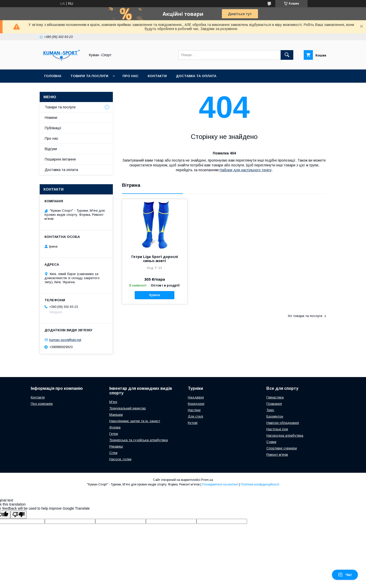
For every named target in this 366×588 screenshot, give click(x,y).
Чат (345, 575)
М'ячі (113, 402)
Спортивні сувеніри (282, 448)
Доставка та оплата (196, 76)
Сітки (113, 453)
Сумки (271, 442)
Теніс (270, 410)
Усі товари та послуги (305, 316)
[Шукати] (287, 55)
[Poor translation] (19, 515)
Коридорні (196, 404)
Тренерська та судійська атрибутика (139, 440)
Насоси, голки (120, 459)
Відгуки (51, 149)
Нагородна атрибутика (285, 435)
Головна (53, 76)
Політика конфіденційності (260, 484)
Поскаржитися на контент (220, 484)
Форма (115, 427)
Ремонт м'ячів (277, 455)
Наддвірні (196, 397)
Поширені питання (60, 159)
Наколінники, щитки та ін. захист (135, 421)
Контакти (157, 76)
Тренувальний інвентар (128, 408)
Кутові (193, 423)
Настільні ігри (277, 429)
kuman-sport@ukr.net (65, 340)
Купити (155, 295)
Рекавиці (116, 446)
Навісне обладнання (283, 423)
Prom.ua (207, 480)
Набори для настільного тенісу (246, 170)
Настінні (194, 410)
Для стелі (195, 416)
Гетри (114, 434)
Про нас (131, 76)
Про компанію (42, 404)
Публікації (53, 128)
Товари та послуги (89, 76)
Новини (51, 118)
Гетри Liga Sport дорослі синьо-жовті (155, 259)
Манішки (116, 415)
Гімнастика (275, 397)
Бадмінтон (275, 416)
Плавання (274, 404)
